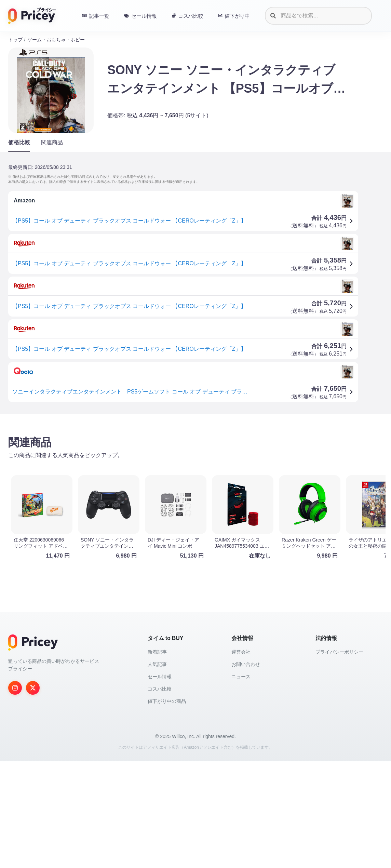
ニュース (241, 783)
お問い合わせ (246, 771)
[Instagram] (15, 794)
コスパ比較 (160, 796)
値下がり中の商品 (167, 808)
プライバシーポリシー (339, 759)
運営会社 (241, 759)
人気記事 (157, 771)
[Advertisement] (195, 473)
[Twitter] (33, 794)
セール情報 (160, 783)
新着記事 (157, 759)
